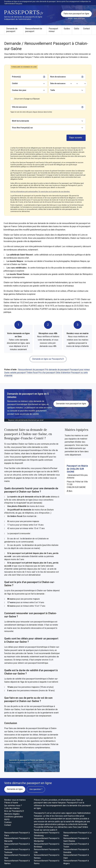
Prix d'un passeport (47, 373)
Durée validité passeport (15, 373)
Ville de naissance (19, 107)
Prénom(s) (16, 77)
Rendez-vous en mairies (15, 800)
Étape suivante (76, 138)
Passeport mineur (53, 30)
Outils (77, 29)
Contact (86, 29)
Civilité (15, 83)
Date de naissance (58, 83)
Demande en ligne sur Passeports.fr (48, 359)
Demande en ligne (15, 789)
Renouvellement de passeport (34, 30)
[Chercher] (54, 107)
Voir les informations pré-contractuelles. (24, 192)
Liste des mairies (12, 808)
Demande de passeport (12, 30)
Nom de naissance (58, 77)
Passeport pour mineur (80, 370)
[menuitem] (14, 30)
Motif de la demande (20, 121)
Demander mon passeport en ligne (71, 404)
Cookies (8, 822)
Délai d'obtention (63, 373)
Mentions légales (12, 814)
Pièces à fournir (11, 803)
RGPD (7, 820)
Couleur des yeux (19, 90)
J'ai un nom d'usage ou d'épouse (27, 99)
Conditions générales (14, 817)
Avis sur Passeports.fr (14, 811)
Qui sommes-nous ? (13, 805)
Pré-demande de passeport (57, 370)
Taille (53, 90)
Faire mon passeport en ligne (76, 14)
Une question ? (36, 789)
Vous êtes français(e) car (22, 128)
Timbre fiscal (32, 373)
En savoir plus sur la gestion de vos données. (54, 192)
